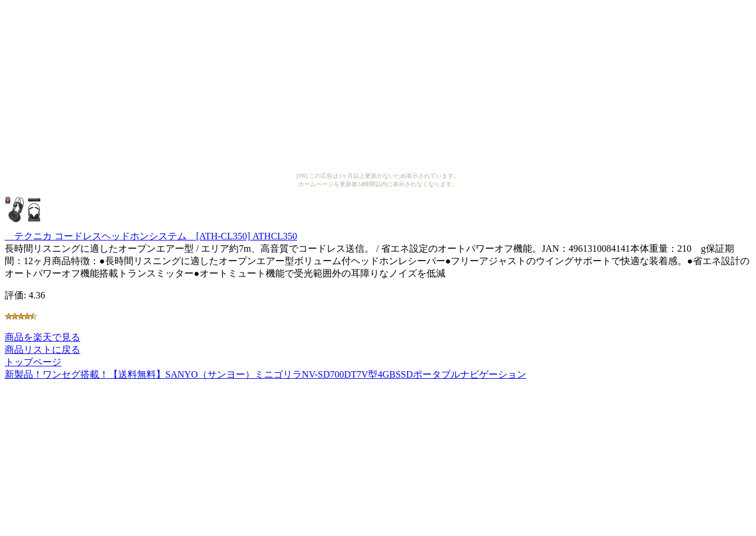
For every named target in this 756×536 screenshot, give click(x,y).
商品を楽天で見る (43, 337)
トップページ (33, 362)
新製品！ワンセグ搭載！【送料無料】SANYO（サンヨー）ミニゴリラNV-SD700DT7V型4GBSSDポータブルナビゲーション (265, 374)
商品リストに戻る (43, 350)
